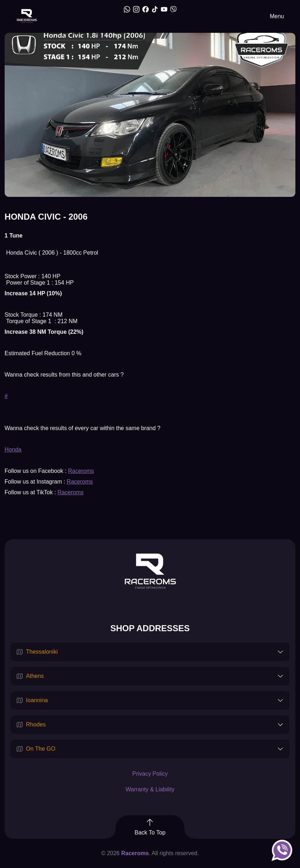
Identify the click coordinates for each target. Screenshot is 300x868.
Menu (277, 16)
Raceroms (81, 471)
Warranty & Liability (150, 789)
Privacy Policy (150, 774)
